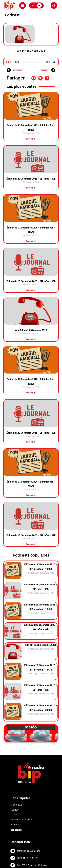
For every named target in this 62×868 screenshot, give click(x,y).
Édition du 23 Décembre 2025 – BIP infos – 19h (31, 179)
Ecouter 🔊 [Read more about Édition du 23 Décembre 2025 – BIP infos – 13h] (31, 442)
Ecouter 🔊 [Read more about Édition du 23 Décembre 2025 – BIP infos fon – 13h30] (31, 393)
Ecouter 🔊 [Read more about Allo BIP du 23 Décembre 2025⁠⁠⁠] (31, 339)
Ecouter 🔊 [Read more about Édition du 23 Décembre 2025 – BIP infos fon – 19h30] (31, 139)
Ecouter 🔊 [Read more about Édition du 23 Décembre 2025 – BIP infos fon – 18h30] (31, 241)
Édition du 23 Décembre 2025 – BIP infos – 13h (31, 433)
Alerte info (16, 805)
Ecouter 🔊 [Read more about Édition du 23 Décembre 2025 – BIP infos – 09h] (31, 544)
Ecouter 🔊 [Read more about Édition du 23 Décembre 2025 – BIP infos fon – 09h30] (31, 495)
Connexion (16, 830)
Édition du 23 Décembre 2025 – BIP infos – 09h (31, 535)
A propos (16, 824)
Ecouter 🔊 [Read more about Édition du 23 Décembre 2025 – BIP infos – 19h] (31, 188)
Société (15, 815)
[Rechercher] (54, 5)
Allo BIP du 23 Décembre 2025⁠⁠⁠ (31, 330)
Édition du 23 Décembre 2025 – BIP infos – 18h (31, 281)
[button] (34, 78)
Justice (15, 810)
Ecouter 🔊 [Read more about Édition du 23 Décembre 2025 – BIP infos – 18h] (31, 290)
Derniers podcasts (21, 819)
